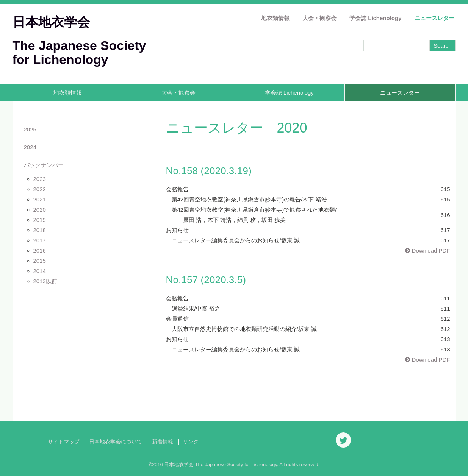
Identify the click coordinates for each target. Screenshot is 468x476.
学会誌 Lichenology (376, 18)
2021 (40, 199)
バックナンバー (44, 165)
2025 (30, 129)
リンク (191, 442)
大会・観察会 (319, 18)
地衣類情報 (275, 18)
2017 (40, 240)
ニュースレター (434, 18)
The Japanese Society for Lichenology (79, 52)
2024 (30, 147)
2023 (40, 179)
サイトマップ (64, 442)
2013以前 (45, 281)
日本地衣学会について (116, 442)
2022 (40, 189)
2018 (40, 230)
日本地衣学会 (51, 22)
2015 (40, 261)
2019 (40, 220)
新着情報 (163, 442)
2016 (40, 250)
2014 (40, 271)
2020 (40, 210)
